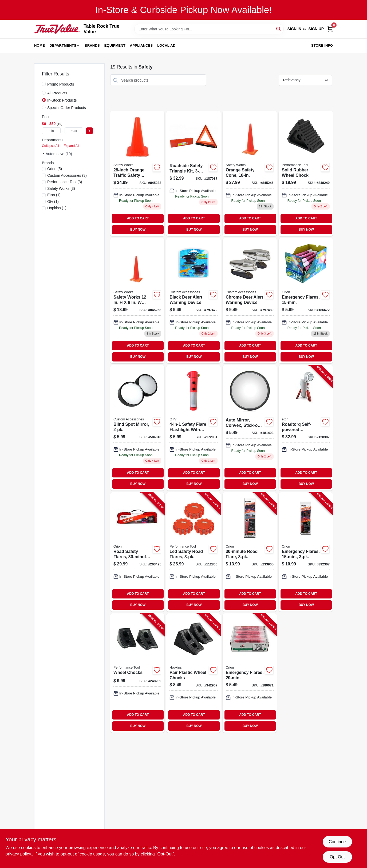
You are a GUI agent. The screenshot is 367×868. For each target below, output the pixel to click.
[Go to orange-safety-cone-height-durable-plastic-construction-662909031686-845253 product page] (137, 301)
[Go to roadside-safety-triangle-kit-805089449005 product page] (193, 174)
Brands (92, 45)
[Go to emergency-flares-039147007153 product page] (306, 301)
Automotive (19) (59, 154)
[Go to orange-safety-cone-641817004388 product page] (250, 174)
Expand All (71, 146)
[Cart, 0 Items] (330, 29)
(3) (67, 175)
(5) (55, 169)
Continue (337, 842)
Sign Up (316, 29)
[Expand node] (44, 154)
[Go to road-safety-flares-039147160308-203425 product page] (137, 552)
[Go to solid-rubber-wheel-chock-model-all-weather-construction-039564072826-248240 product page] (306, 174)
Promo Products (61, 84)
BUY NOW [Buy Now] (138, 230)
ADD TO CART (138, 218)
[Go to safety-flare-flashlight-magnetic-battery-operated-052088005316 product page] (193, 428)
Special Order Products (67, 108)
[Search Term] (209, 29)
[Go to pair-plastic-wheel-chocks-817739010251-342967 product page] (193, 673)
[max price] (74, 131)
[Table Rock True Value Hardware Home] (57, 29)
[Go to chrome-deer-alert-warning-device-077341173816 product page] (250, 301)
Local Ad (166, 45)
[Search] (279, 29)
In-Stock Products (62, 100)
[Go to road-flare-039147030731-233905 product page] (250, 552)
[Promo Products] (44, 84)
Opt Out (337, 857)
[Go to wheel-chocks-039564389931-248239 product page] (137, 673)
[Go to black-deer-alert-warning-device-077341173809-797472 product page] (193, 301)
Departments (63, 45)
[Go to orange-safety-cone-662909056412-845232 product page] (137, 174)
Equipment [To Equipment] (115, 45)
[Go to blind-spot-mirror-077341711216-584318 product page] (137, 428)
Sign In (294, 29)
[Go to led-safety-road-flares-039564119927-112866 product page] (193, 552)
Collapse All (50, 146)
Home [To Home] (40, 45)
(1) (54, 195)
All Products (57, 93)
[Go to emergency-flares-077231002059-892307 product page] (306, 552)
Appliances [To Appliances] (141, 45)
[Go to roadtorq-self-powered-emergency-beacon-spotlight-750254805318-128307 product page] (306, 428)
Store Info (322, 45)
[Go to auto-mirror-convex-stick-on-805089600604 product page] (250, 428)
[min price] (51, 131)
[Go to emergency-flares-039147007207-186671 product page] (250, 673)
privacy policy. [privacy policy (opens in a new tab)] (19, 854)
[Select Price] (89, 131)
